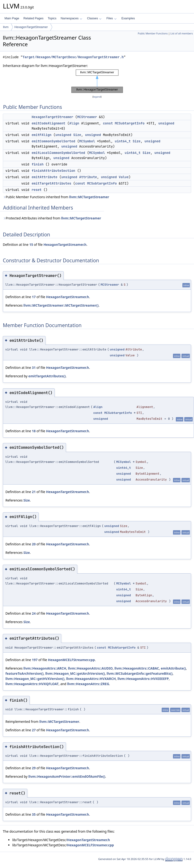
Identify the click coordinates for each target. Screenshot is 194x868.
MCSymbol (87, 141)
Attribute (88, 177)
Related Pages (33, 18)
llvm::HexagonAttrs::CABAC (137, 668)
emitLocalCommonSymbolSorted (58, 153)
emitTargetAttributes (51, 183)
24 (34, 613)
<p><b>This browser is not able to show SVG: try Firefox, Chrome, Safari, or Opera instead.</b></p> (97, 81)
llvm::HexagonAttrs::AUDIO (90, 668)
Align (74, 123)
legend (97, 97)
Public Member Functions (153, 33)
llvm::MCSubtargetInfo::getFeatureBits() (139, 673)
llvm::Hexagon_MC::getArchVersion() (75, 673)
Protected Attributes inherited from (52, 218)
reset (37, 190)
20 (34, 544)
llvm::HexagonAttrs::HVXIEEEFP (143, 679)
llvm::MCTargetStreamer (89, 197)
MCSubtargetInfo (130, 123)
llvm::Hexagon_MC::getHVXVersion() (35, 679)
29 (34, 768)
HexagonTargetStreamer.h (65, 245)
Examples (128, 18)
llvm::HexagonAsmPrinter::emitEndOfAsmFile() (67, 776)
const (108, 123)
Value (124, 177)
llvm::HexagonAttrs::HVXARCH (91, 679)
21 (34, 492)
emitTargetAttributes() (47, 376)
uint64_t (123, 141)
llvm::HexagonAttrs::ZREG (88, 684)
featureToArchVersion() (25, 673)
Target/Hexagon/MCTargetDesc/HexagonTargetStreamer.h (73, 57)
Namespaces (71, 18)
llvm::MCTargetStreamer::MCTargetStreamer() (61, 305)
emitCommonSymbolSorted (53, 141)
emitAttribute (44, 177)
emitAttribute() (173, 668)
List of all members (182, 33)
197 (35, 660)
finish (37, 164)
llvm (6, 27)
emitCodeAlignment (48, 123)
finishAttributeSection (53, 171)
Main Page (12, 18)
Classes (94, 18)
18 (34, 431)
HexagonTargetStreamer (31, 27)
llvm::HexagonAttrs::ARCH (45, 668)
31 (34, 368)
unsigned (166, 123)
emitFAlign (41, 135)
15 (31, 245)
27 (34, 730)
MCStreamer (87, 117)
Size (77, 135)
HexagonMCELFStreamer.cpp (71, 660)
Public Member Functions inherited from (56, 197)
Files (111, 18)
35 (34, 814)
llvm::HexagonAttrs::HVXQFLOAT (32, 684)
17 (34, 297)
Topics (52, 18)
